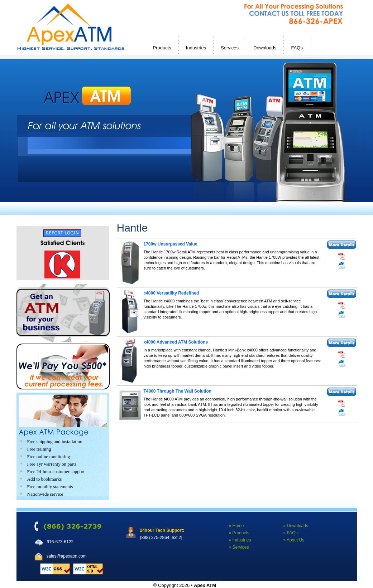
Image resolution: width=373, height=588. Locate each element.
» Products (239, 533)
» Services (239, 547)
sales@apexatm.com (67, 556)
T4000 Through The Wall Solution (178, 391)
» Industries (240, 540)
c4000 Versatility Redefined (171, 293)
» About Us (294, 540)
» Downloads (296, 526)
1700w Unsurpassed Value (171, 244)
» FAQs (291, 533)
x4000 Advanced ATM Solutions (176, 342)
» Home (236, 526)
